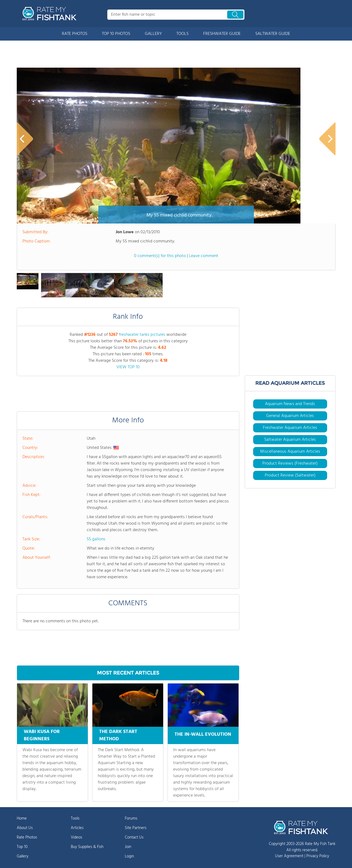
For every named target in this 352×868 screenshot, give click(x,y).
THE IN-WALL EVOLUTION (203, 734)
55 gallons (96, 539)
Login (129, 856)
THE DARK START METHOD (118, 735)
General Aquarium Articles (290, 416)
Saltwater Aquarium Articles (290, 440)
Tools (75, 818)
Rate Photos (27, 837)
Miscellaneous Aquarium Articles (290, 452)
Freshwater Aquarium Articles (290, 428)
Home (22, 818)
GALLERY (153, 34)
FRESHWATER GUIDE (222, 34)
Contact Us (134, 837)
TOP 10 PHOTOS (116, 34)
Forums (131, 818)
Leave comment (204, 256)
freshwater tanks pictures (142, 335)
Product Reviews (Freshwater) (290, 463)
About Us (25, 828)
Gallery (23, 856)
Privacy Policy (318, 856)
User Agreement (289, 856)
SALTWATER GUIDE (273, 34)
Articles (77, 828)
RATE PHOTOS (75, 34)
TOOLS (182, 34)
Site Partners (136, 828)
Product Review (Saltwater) (290, 475)
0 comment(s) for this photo (160, 256)
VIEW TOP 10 (128, 367)
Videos (76, 837)
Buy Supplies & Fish (87, 847)
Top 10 (22, 847)
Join (128, 847)
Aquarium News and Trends (290, 404)
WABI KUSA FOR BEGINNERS (42, 735)
